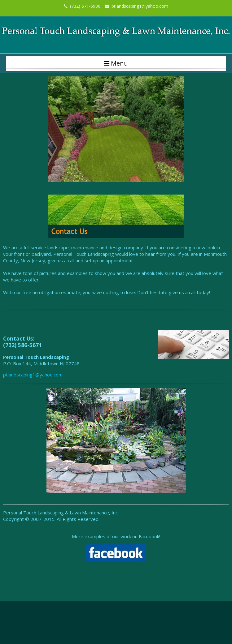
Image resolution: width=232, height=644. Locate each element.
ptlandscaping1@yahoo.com (136, 6)
